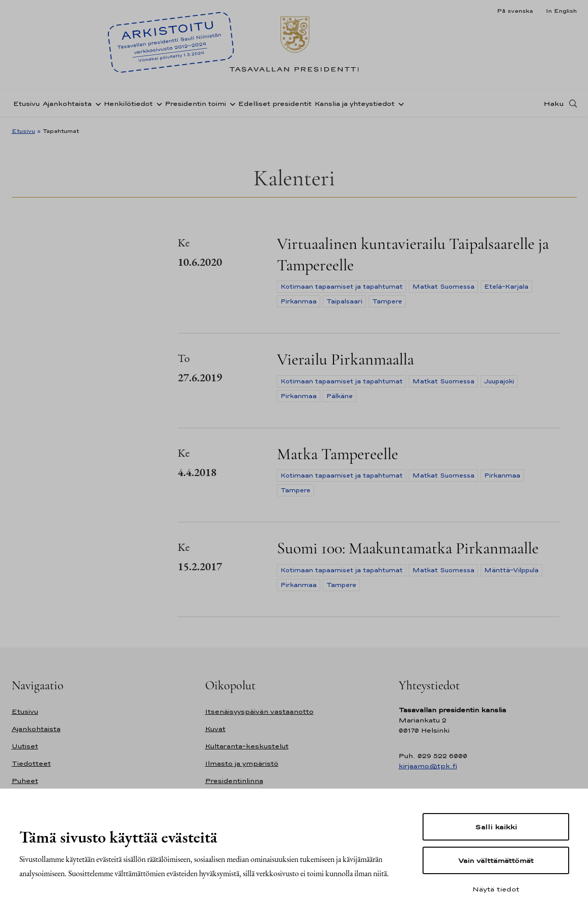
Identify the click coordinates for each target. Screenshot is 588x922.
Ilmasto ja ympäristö (242, 763)
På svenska (515, 11)
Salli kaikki (496, 827)
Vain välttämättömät (496, 860)
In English (561, 11)
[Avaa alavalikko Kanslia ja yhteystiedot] (399, 103)
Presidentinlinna (234, 781)
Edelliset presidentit (275, 104)
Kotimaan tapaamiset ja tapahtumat (342, 287)
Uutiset (25, 746)
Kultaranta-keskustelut (247, 746)
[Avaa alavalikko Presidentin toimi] (231, 103)
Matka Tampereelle (338, 454)
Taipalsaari (344, 301)
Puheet (25, 781)
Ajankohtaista (67, 104)
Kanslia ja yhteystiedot (355, 104)
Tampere (387, 301)
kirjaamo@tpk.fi (428, 766)
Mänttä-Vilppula (511, 570)
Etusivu (26, 104)
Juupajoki (499, 381)
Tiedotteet (31, 763)
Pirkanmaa (299, 301)
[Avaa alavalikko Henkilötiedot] (157, 103)
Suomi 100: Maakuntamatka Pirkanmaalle (408, 548)
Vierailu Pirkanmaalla (345, 359)
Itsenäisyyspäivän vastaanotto (259, 711)
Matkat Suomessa (443, 287)
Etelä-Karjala (506, 287)
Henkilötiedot (128, 104)
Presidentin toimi (195, 104)
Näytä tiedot (496, 889)
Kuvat (215, 729)
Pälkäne (340, 396)
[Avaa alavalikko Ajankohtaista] (96, 103)
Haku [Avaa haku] (554, 103)
